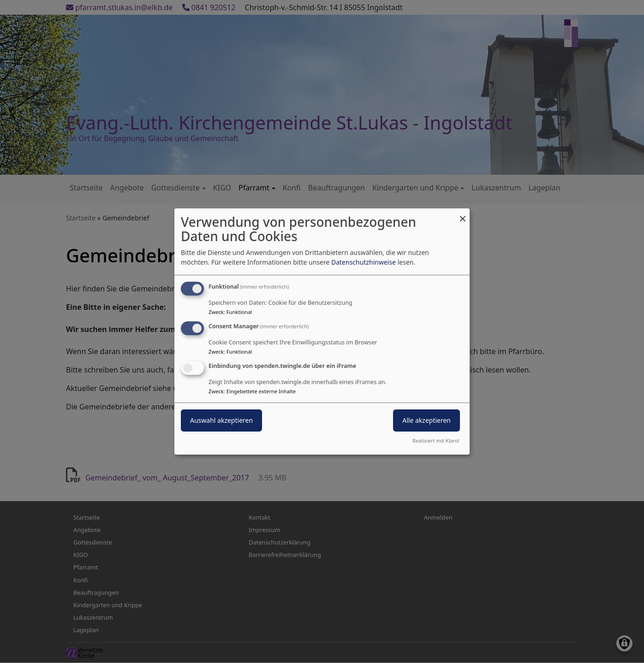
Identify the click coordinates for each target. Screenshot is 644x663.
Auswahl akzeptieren (221, 420)
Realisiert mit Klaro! (436, 441)
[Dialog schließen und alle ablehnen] (463, 214)
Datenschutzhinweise (364, 262)
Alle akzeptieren (426, 420)
